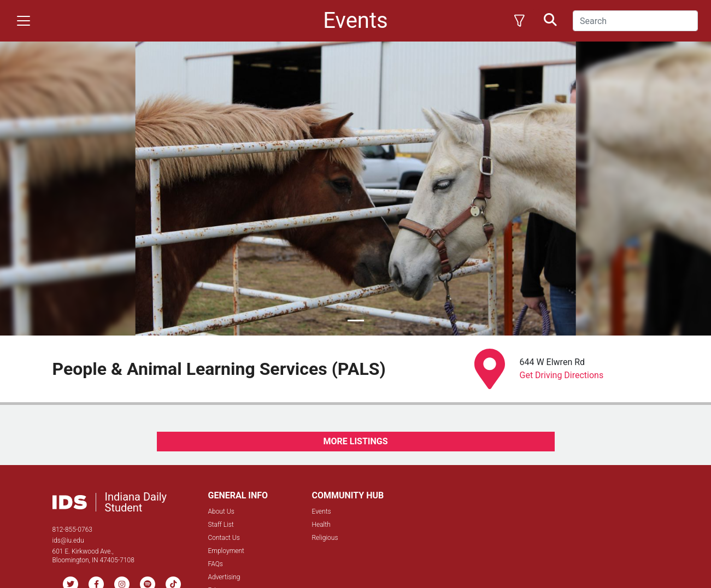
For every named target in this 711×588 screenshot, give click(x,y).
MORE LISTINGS (355, 441)
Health (321, 525)
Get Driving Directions (562, 375)
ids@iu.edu (68, 540)
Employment (226, 551)
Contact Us (224, 538)
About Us (221, 511)
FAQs (216, 564)
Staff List (221, 525)
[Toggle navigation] (23, 21)
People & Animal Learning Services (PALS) (219, 369)
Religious (325, 538)
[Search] (635, 21)
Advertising (224, 577)
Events (322, 511)
